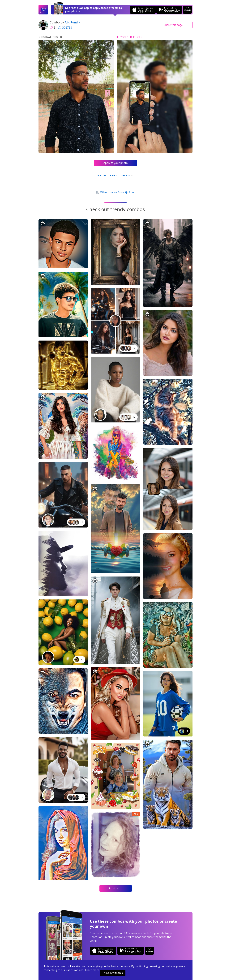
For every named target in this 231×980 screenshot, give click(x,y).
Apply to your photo (116, 163)
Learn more (92, 970)
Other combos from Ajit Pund (115, 192)
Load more (116, 888)
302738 (65, 27)
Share (173, 25)
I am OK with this (113, 973)
